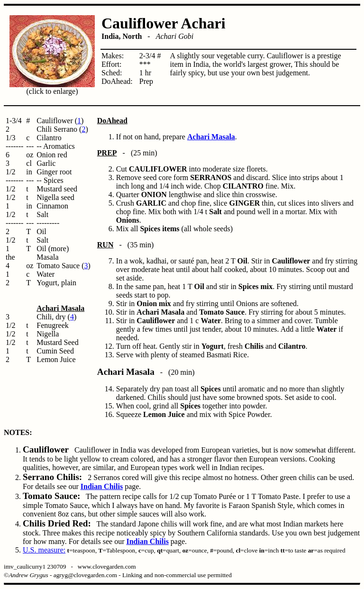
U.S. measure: (44, 550)
